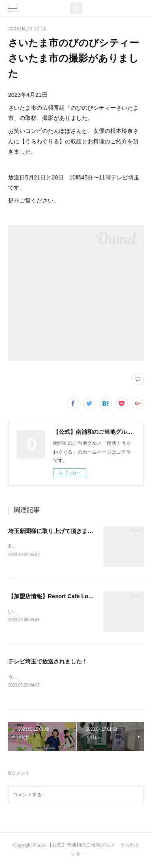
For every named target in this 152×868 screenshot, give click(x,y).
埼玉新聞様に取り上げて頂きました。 (56, 531)
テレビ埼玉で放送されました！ (48, 663)
